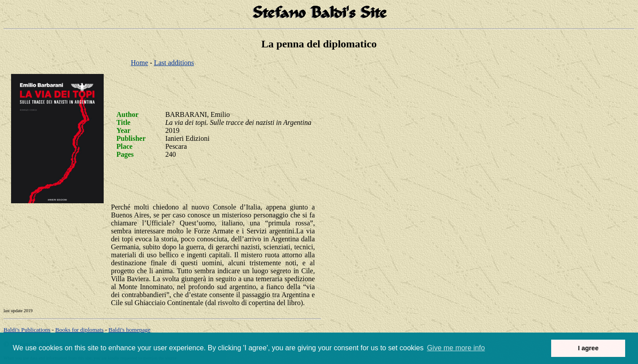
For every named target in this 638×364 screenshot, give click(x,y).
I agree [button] (588, 348)
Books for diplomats (80, 330)
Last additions (174, 63)
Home (139, 63)
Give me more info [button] (456, 348)
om (130, 330)
